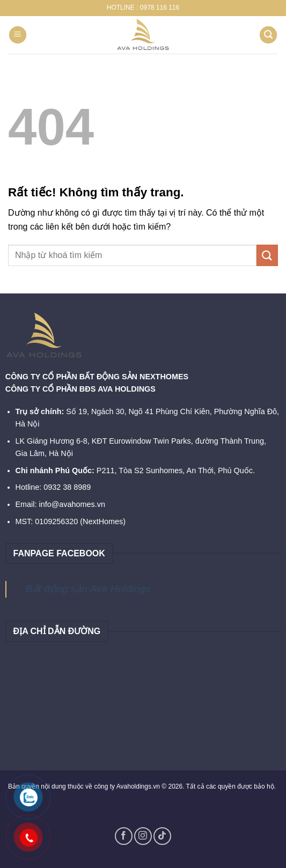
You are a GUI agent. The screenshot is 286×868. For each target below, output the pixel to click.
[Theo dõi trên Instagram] (143, 836)
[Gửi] (267, 255)
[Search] (268, 35)
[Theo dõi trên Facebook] (124, 836)
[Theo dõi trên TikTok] (162, 836)
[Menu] (18, 35)
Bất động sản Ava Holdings (88, 589)
